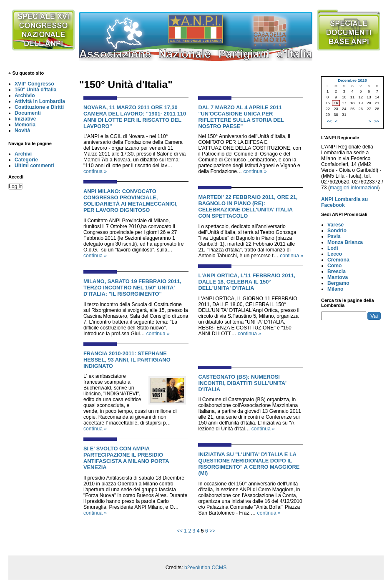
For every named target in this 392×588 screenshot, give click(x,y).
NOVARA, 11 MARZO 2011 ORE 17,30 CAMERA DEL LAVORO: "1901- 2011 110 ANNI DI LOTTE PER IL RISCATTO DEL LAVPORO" (135, 117)
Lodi (333, 248)
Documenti (28, 113)
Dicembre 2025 (352, 80)
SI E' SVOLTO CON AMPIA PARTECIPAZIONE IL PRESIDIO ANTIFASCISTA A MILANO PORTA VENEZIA (126, 458)
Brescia (337, 271)
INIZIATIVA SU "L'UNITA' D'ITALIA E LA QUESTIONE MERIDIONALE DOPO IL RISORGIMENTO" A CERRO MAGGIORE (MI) (249, 464)
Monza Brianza (345, 242)
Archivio (25, 95)
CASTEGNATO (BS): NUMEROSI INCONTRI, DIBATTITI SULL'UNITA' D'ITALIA (242, 383)
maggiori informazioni (354, 188)
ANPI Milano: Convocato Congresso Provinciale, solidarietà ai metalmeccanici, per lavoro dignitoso (131, 201)
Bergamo (338, 283)
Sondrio (337, 231)
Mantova (338, 277)
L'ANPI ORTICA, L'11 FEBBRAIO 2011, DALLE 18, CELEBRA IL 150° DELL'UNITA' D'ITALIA (247, 282)
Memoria (25, 125)
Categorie (26, 160)
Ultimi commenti (34, 166)
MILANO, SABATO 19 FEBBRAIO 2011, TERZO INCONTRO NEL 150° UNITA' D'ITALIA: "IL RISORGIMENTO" (132, 288)
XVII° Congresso (34, 84)
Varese (335, 225)
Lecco (335, 254)
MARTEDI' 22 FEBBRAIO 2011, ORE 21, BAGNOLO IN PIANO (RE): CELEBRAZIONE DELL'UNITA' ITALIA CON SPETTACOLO (248, 206)
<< (180, 531)
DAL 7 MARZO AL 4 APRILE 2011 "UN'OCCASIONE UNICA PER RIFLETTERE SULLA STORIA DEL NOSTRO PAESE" (241, 117)
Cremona (338, 260)
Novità (22, 131)
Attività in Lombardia (40, 101)
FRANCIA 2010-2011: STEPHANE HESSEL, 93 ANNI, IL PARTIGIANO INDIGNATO (127, 360)
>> (212, 531)
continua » (95, 171)
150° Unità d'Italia (35, 90)
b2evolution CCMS (205, 568)
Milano (335, 289)
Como (334, 266)
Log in (16, 186)
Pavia (334, 236)
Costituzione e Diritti (39, 107)
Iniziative (25, 119)
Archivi (23, 154)
